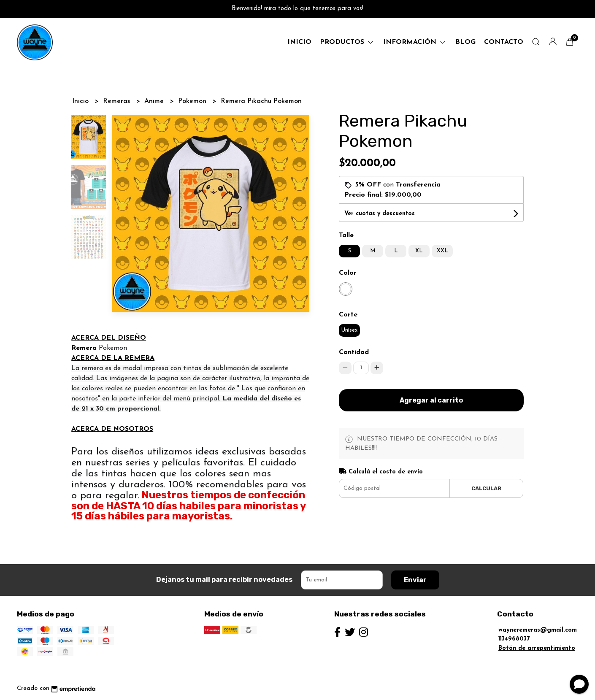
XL (419, 251)
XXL (442, 251)
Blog (465, 42)
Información (415, 42)
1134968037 (514, 639)
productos (347, 42)
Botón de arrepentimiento (537, 648)
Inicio (299, 42)
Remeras (118, 101)
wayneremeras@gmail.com (538, 630)
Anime (155, 101)
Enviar (415, 580)
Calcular (486, 488)
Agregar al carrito (431, 400)
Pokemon (193, 101)
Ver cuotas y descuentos (380, 214)
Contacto (504, 42)
